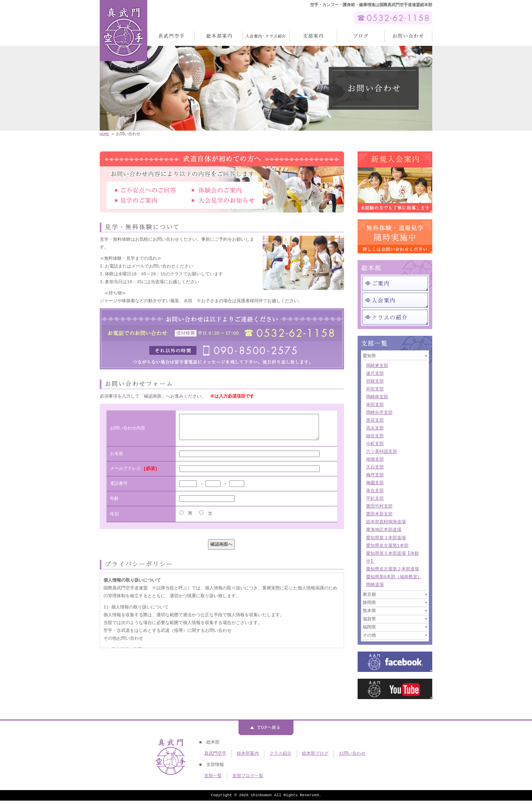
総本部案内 (248, 753)
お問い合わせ (352, 753)
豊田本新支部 (379, 514)
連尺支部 (375, 373)
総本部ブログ (315, 753)
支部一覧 (213, 776)
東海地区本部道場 (384, 530)
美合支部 (375, 491)
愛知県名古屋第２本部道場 (393, 569)
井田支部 (375, 389)
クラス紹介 (280, 753)
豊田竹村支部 (379, 506)
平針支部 (375, 498)
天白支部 (375, 467)
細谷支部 (375, 436)
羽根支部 (375, 381)
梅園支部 (375, 483)
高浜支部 (375, 428)
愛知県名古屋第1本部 (387, 546)
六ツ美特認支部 (382, 452)
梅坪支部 (375, 475)
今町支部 (375, 444)
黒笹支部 (375, 420)
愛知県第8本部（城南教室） (394, 577)
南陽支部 (375, 459)
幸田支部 (375, 405)
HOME (104, 134)
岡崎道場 (375, 585)
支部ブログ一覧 (248, 776)
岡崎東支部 (377, 366)
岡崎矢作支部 (379, 413)
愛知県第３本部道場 (386, 538)
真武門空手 (215, 753)
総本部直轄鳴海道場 (386, 522)
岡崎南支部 (377, 397)
